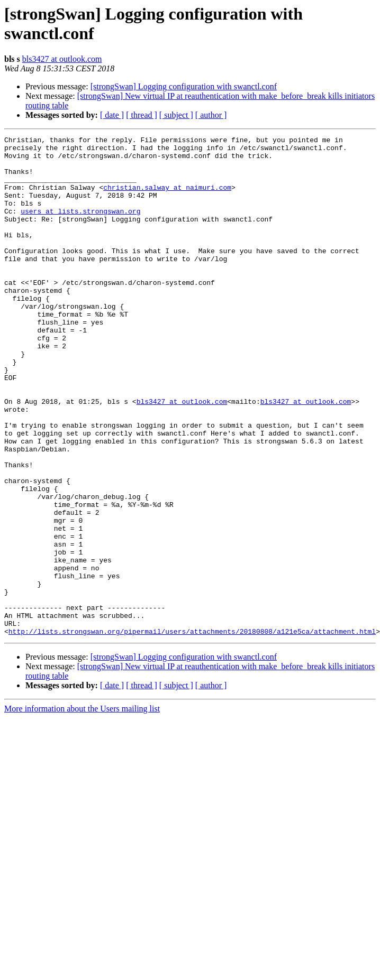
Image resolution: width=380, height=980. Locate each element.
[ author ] (211, 115)
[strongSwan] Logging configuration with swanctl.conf (184, 86)
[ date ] (112, 115)
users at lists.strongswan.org (80, 227)
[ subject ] (176, 115)
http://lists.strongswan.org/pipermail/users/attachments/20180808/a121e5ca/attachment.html (192, 731)
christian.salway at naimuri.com (167, 198)
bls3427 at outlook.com (62, 59)
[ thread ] (142, 115)
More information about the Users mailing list (82, 808)
